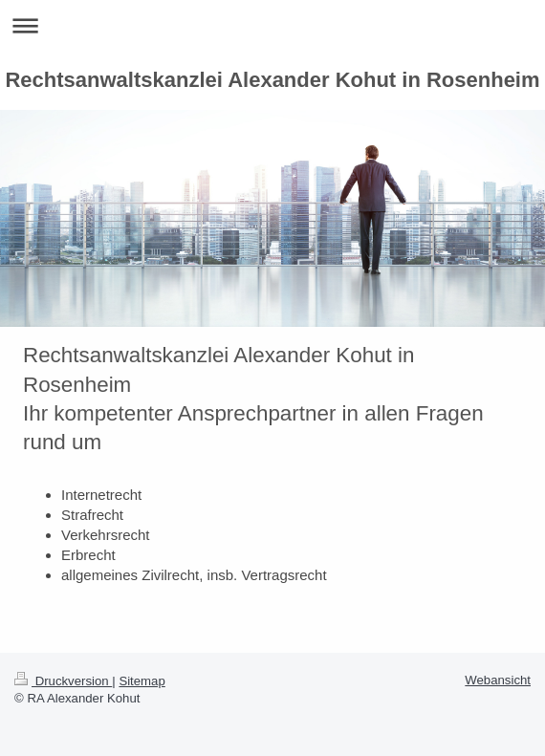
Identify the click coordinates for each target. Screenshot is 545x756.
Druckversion (63, 681)
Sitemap (142, 681)
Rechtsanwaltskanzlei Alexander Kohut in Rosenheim (272, 80)
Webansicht (498, 680)
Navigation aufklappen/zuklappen (272, 25)
